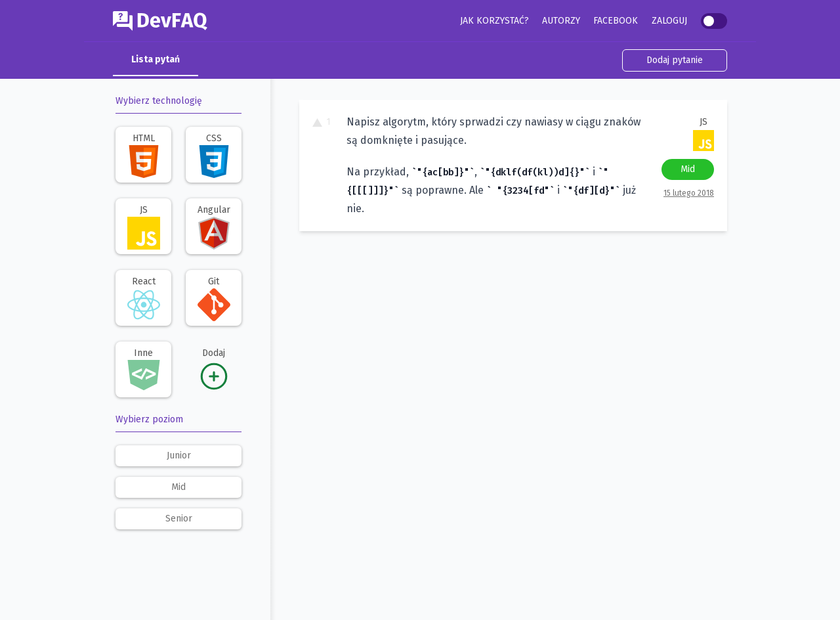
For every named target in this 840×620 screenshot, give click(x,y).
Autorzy (561, 21)
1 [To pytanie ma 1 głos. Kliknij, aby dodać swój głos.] (322, 122)
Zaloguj (669, 21)
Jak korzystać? (494, 21)
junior (179, 455)
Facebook (616, 21)
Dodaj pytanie (675, 60)
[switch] (714, 21)
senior (179, 519)
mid (178, 487)
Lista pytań (156, 59)
